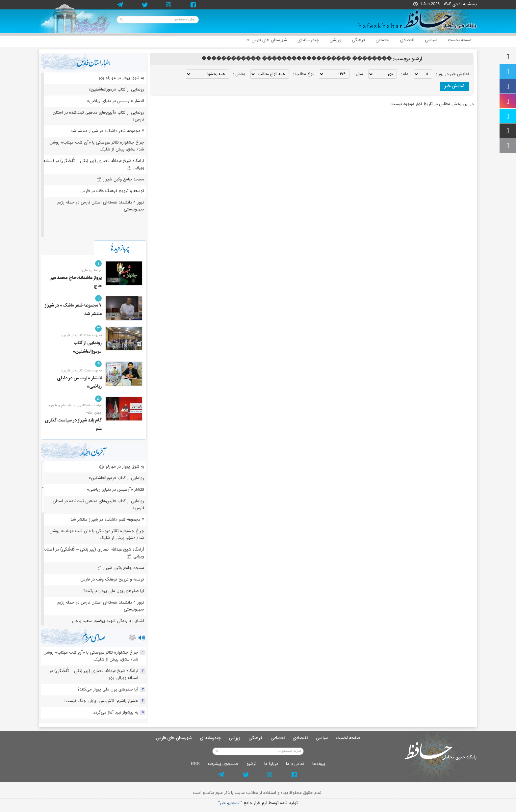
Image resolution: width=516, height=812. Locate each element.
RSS (195, 764)
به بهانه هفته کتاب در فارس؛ (82, 336)
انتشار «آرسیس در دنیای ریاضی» (116, 101)
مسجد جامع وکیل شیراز (120, 179)
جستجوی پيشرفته (223, 764)
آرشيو (251, 764)
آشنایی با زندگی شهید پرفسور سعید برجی (108, 621)
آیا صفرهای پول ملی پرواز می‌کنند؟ (114, 591)
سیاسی (431, 40)
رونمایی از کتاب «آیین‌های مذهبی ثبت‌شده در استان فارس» (98, 116)
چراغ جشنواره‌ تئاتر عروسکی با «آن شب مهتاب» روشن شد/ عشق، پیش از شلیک (97, 146)
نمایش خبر (454, 86)
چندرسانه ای (308, 40)
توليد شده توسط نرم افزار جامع (258, 803)
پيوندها (319, 764)
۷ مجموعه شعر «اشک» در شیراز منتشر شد (107, 131)
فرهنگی (358, 40)
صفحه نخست (460, 40)
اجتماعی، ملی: (91, 270)
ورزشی (335, 40)
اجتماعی (383, 40)
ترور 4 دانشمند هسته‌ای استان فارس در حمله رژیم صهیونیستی (101, 206)
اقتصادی (407, 40)
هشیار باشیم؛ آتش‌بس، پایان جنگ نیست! (101, 701)
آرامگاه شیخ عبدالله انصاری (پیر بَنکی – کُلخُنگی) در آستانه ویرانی (94, 164)
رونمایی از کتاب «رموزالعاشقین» (116, 90)
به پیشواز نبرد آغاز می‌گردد (116, 713)
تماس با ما (295, 764)
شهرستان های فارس (267, 40)
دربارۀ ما (271, 764)
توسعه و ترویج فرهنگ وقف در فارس (112, 191)
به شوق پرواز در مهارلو (122, 78)
